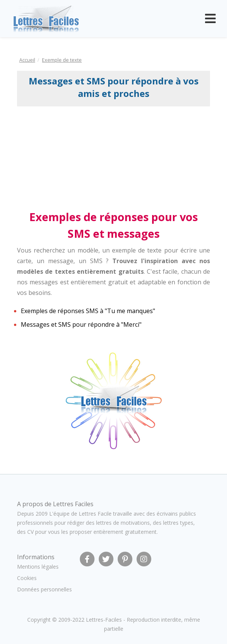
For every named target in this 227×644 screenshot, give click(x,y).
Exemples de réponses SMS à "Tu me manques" (88, 311)
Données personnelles (44, 589)
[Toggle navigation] (210, 19)
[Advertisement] (79, 157)
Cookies (27, 578)
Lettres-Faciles (104, 620)
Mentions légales (38, 567)
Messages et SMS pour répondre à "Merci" (81, 324)
